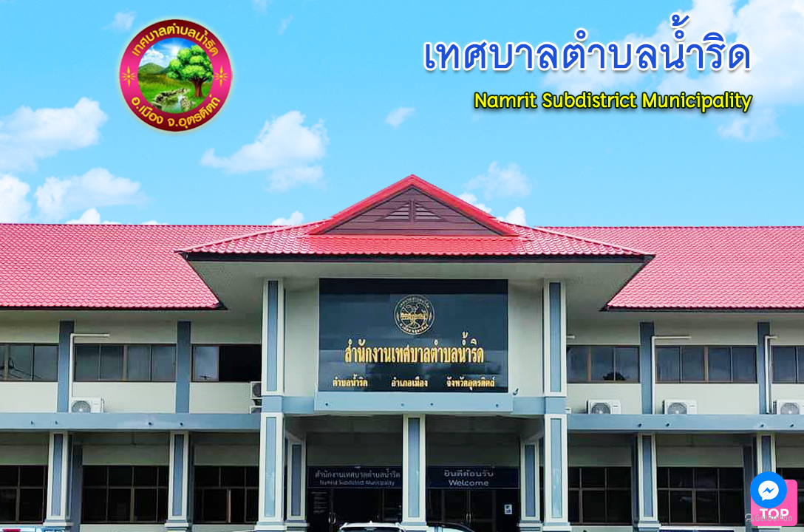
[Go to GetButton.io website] (769, 518)
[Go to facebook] (769, 490)
